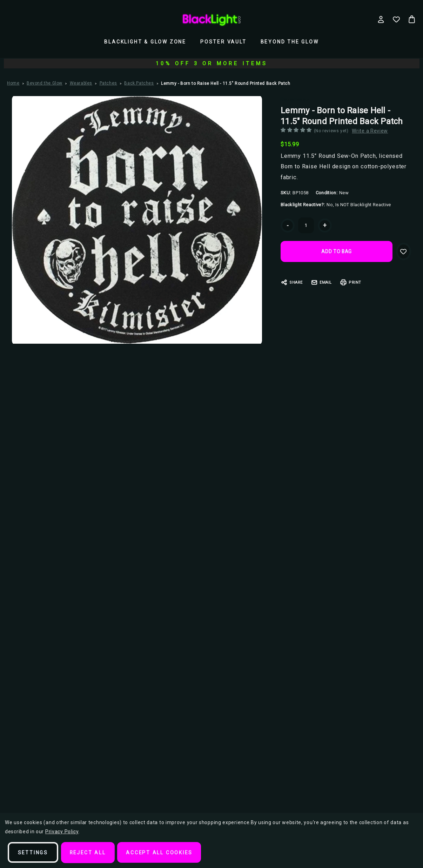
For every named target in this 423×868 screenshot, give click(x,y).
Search (78, 17)
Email (321, 282)
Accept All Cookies (161, 853)
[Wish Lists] (396, 19)
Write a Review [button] (373, 131)
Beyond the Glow (290, 42)
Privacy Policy (62, 832)
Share (292, 282)
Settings (33, 853)
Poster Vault (223, 42)
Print (351, 282)
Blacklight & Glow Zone (145, 42)
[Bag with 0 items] (412, 19)
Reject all (89, 853)
